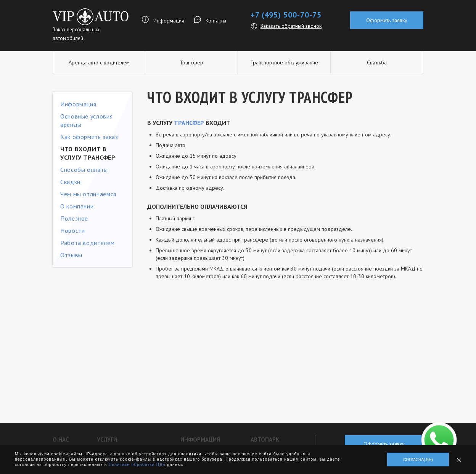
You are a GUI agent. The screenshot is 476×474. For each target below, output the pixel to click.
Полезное (74, 218)
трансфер (189, 123)
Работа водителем (87, 243)
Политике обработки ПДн (137, 465)
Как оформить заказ (89, 137)
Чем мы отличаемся (88, 194)
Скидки (70, 182)
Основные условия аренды (86, 120)
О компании (77, 206)
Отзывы (71, 255)
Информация (169, 21)
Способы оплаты (84, 170)
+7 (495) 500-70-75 (286, 15)
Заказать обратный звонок (291, 26)
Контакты (216, 21)
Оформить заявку (387, 20)
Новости (72, 231)
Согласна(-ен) (418, 460)
